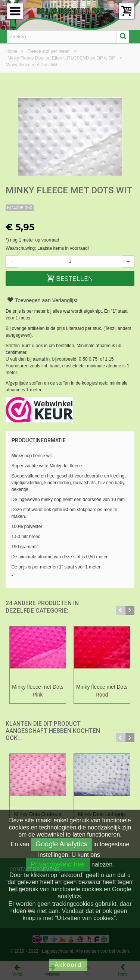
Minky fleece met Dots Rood (102, 691)
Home (12, 51)
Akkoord (68, 965)
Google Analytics (61, 844)
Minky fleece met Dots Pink (38, 691)
